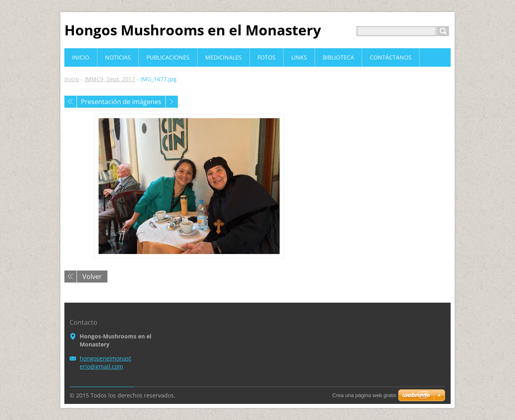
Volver (92, 277)
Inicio (72, 79)
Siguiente (172, 102)
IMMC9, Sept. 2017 (110, 79)
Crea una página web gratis (364, 395)
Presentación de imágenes (121, 102)
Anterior (70, 102)
